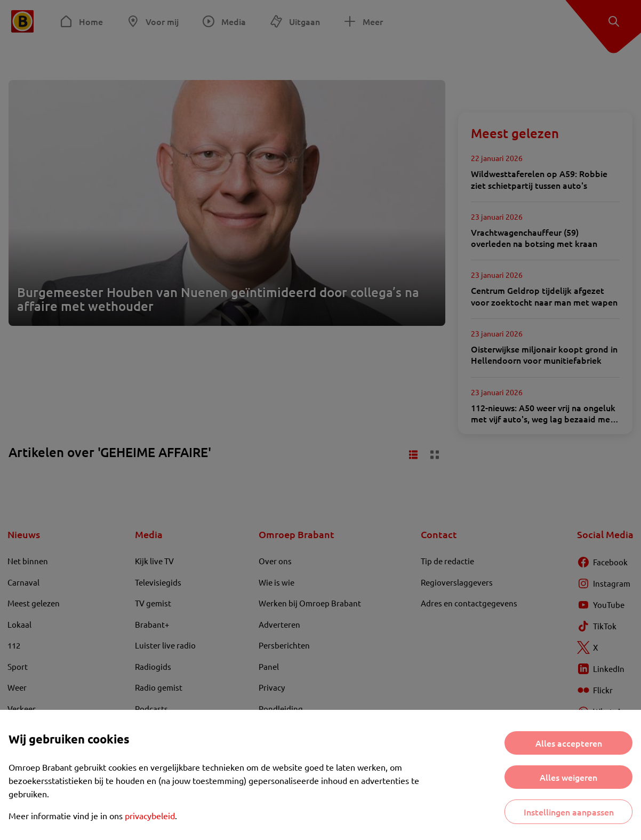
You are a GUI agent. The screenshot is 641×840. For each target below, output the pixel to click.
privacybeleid (150, 815)
